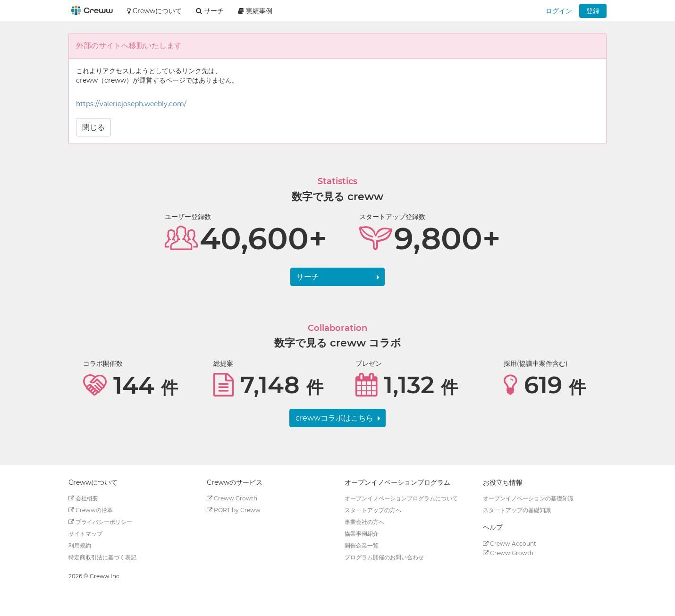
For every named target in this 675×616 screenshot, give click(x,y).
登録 (593, 11)
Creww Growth (232, 498)
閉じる (93, 127)
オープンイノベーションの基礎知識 (528, 498)
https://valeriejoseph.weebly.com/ (131, 104)
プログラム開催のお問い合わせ (384, 557)
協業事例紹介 (362, 534)
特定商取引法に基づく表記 (102, 557)
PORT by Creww (234, 510)
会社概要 (83, 498)
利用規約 (80, 545)
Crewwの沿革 (91, 510)
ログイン (559, 11)
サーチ (308, 277)
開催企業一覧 (362, 545)
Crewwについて (154, 11)
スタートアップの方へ (373, 510)
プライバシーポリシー (100, 522)
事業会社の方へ (364, 522)
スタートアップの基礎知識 (517, 510)
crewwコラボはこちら (334, 418)
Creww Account (510, 544)
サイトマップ (85, 534)
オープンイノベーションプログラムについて (401, 498)
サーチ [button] (210, 11)
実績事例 (255, 11)
